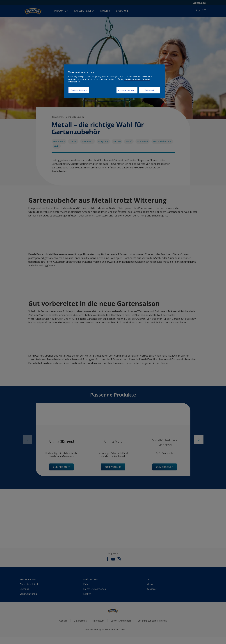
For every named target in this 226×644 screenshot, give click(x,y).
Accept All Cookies (127, 90)
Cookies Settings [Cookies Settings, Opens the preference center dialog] (79, 90)
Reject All (150, 90)
